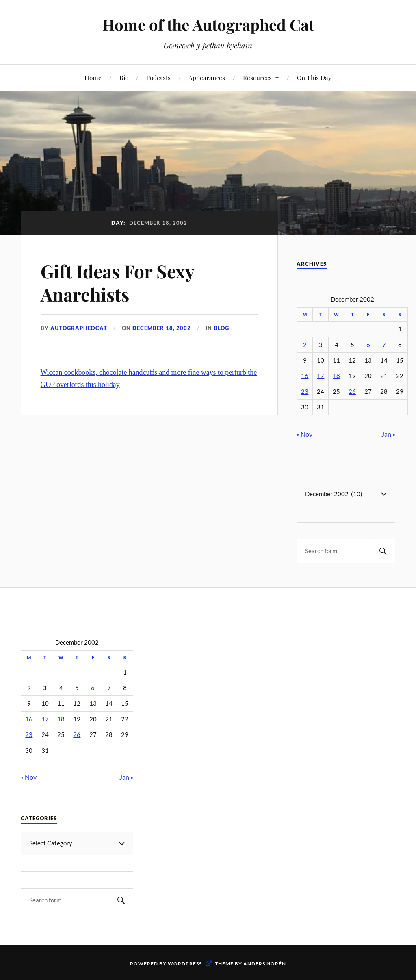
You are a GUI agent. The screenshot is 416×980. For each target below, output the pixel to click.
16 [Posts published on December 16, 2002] (305, 376)
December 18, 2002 (162, 328)
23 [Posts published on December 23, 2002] (305, 392)
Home (93, 77)
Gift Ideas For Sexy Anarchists (117, 282)
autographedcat (79, 328)
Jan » (388, 434)
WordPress (185, 963)
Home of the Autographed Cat (208, 25)
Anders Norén (265, 963)
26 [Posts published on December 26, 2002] (352, 392)
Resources (257, 77)
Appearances (207, 77)
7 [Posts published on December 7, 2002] (384, 345)
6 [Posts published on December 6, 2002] (368, 345)
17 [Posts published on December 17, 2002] (321, 376)
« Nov (304, 434)
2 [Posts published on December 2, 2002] (305, 345)
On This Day (314, 77)
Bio (124, 77)
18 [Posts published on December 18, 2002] (336, 376)
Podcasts (158, 77)
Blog (221, 328)
